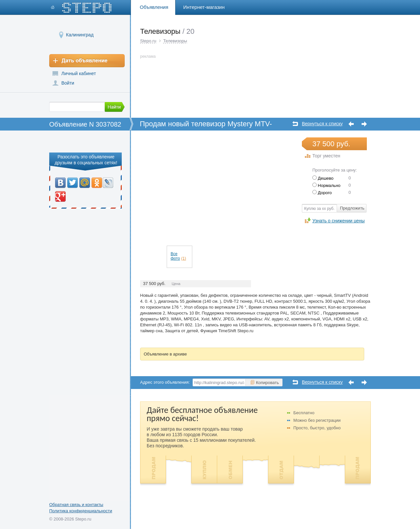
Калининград (80, 35)
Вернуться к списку (322, 124)
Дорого (322, 193)
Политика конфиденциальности (81, 511)
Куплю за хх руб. (319, 209)
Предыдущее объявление (351, 124)
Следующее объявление (364, 124)
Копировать (264, 382)
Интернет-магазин (204, 7)
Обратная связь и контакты (76, 505)
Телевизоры (175, 41)
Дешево (323, 178)
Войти (68, 83)
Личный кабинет (79, 73)
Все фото (178, 256)
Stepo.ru (148, 41)
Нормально (326, 185)
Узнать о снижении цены (338, 221)
